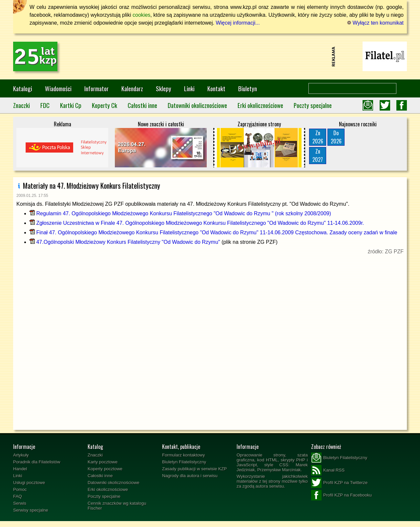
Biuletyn (248, 88)
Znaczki (21, 105)
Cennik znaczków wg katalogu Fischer (117, 506)
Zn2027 (318, 155)
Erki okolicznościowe (260, 105)
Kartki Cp (71, 105)
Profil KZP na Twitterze (339, 483)
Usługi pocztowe (29, 483)
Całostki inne (142, 105)
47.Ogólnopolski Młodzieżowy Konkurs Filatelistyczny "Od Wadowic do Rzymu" (125, 242)
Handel (20, 469)
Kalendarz (132, 88)
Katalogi (23, 88)
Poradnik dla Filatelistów (37, 462)
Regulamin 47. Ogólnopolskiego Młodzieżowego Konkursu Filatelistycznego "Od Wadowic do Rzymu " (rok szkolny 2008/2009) (180, 213)
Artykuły (21, 455)
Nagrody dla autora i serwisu (190, 476)
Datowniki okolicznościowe (197, 105)
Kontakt (216, 88)
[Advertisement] (210, 56)
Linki (189, 88)
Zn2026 (318, 137)
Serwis (20, 503)
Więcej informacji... (238, 23)
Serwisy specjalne (31, 510)
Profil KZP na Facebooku (341, 495)
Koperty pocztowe (105, 469)
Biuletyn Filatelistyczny (184, 462)
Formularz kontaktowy (183, 455)
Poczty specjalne (313, 105)
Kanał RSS (328, 470)
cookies (141, 15)
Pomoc (20, 489)
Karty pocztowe (103, 462)
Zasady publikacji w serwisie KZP (194, 469)
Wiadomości (58, 88)
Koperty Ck (105, 105)
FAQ (18, 496)
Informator (96, 88)
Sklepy (164, 88)
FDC (45, 105)
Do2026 (336, 137)
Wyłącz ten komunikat (375, 23)
